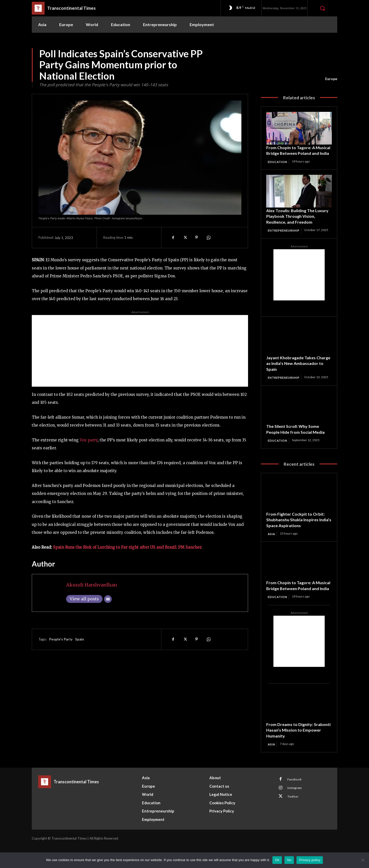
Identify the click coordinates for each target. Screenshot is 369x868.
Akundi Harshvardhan (92, 585)
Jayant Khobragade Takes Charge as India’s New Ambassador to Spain (293, 373)
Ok (277, 860)
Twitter (294, 820)
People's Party (61, 639)
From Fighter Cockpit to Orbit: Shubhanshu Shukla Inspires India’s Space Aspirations (298, 534)
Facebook (296, 801)
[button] (322, 8)
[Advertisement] (140, 351)
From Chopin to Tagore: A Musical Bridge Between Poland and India (293, 153)
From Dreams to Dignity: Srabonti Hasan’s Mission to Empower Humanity (295, 750)
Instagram (296, 810)
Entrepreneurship (286, 237)
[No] (363, 860)
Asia (272, 548)
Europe (331, 79)
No (289, 860)
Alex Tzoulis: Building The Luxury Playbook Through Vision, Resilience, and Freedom (299, 222)
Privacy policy (310, 860)
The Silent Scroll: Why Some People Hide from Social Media (298, 443)
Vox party (89, 440)
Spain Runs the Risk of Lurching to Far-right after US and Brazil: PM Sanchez (127, 547)
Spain (80, 639)
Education (278, 167)
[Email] (108, 599)
